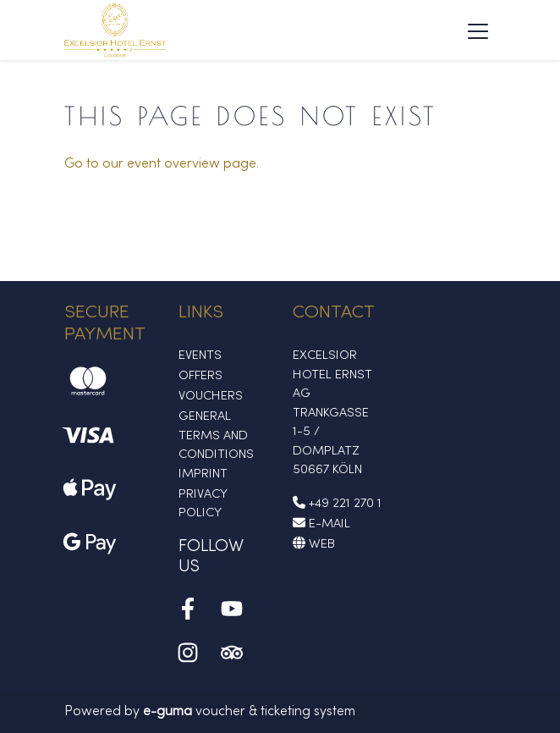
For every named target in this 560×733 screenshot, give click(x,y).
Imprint (203, 474)
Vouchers (211, 396)
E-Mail (321, 524)
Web (314, 544)
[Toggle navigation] (478, 30)
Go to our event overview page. (162, 164)
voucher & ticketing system (249, 712)
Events (200, 355)
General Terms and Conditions (216, 435)
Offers (200, 376)
